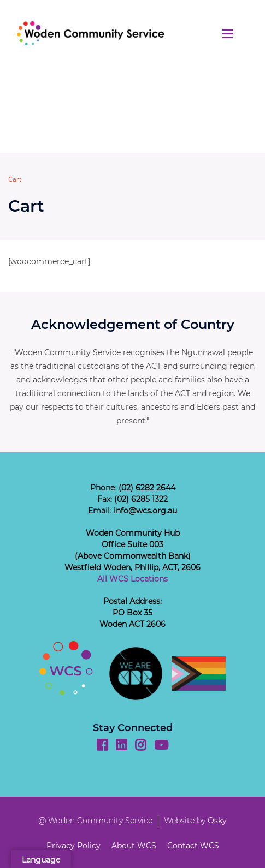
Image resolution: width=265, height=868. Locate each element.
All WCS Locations (132, 579)
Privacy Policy (73, 846)
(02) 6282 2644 (147, 488)
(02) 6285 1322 (141, 499)
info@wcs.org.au (145, 511)
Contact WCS (193, 846)
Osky (217, 821)
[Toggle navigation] (228, 34)
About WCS (134, 846)
